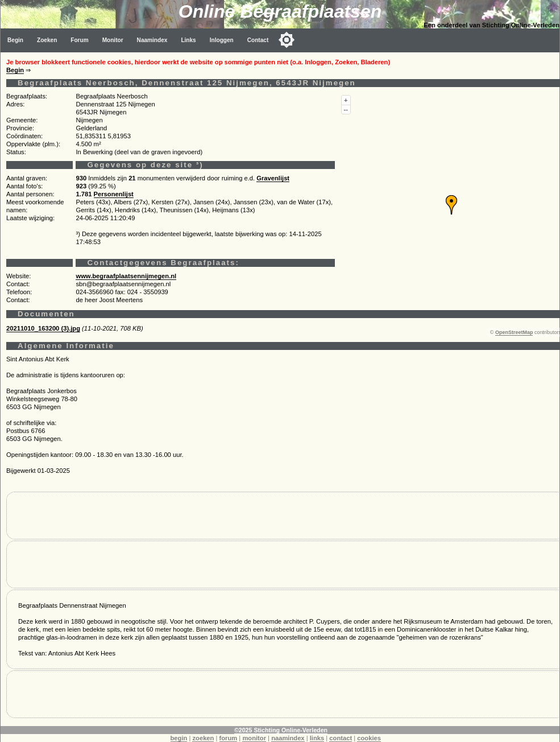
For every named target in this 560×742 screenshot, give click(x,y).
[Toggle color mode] (287, 40)
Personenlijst (114, 194)
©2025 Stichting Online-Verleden (281, 730)
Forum (79, 40)
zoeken (203, 738)
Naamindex (152, 40)
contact (341, 738)
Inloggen (222, 40)
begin (179, 738)
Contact (258, 40)
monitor (254, 738)
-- (346, 109)
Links (188, 40)
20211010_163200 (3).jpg (43, 328)
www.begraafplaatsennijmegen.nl (126, 276)
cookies (369, 738)
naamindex (288, 738)
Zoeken (47, 40)
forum (229, 738)
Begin (15, 40)
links (317, 738)
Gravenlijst (273, 178)
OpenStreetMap (514, 332)
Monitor (113, 40)
